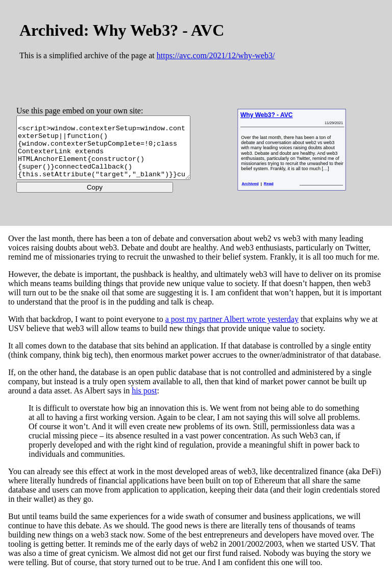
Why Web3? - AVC (283, 117)
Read (285, 190)
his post (144, 399)
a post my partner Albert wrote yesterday (232, 328)
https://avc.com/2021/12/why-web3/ (216, 55)
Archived (266, 190)
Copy (104, 198)
